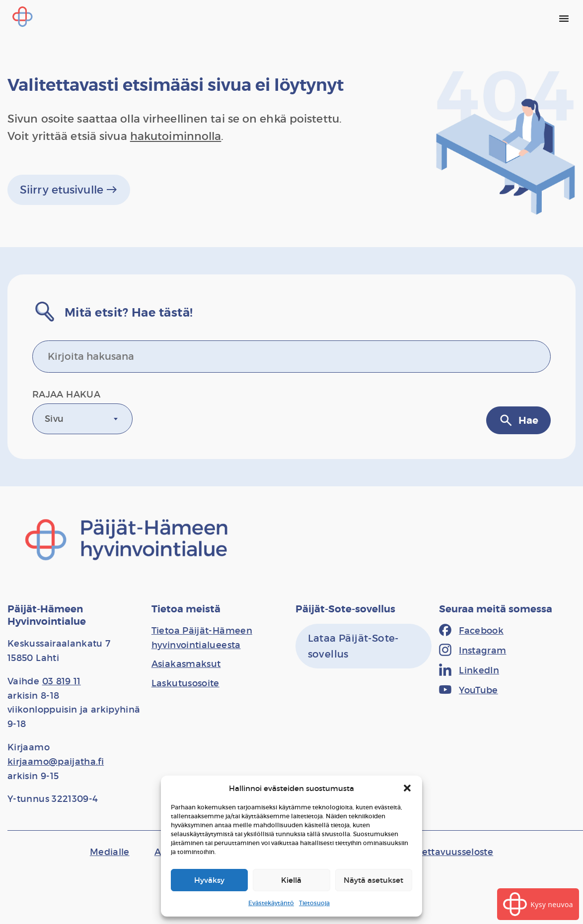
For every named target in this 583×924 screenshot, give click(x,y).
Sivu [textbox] (54, 419)
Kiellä (291, 880)
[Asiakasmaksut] (186, 664)
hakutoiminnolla (176, 136)
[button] (407, 788)
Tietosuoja (314, 903)
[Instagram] (473, 651)
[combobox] (82, 419)
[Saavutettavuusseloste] (442, 852)
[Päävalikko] (564, 18)
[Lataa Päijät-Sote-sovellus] (364, 646)
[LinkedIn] (469, 671)
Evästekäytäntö (271, 903)
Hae (518, 420)
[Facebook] (471, 631)
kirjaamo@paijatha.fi (56, 762)
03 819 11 (62, 681)
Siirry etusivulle (69, 190)
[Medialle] (110, 852)
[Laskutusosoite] (185, 683)
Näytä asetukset (373, 880)
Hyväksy (209, 880)
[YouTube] (469, 691)
